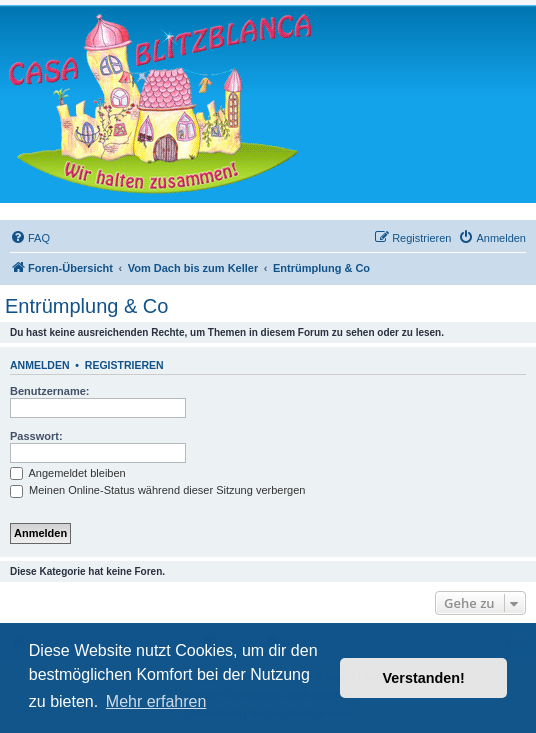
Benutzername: (49, 391)
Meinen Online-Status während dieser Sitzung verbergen (157, 490)
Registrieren (124, 365)
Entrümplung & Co (86, 306)
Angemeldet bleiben (68, 473)
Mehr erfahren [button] (156, 701)
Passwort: (36, 436)
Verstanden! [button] (424, 678)
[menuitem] (30, 238)
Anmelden (40, 365)
